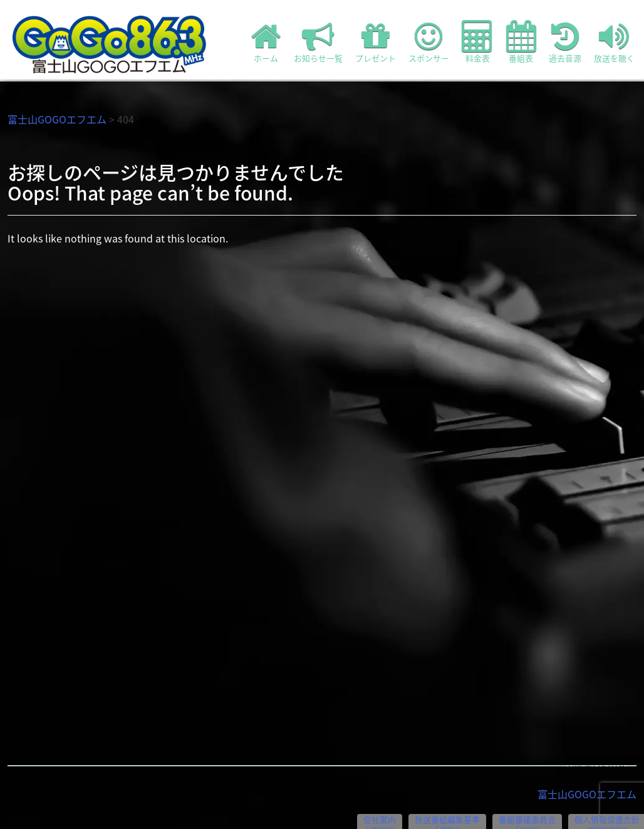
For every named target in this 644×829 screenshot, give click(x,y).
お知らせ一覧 (318, 42)
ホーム (266, 42)
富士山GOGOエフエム (57, 119)
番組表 (521, 42)
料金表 (478, 42)
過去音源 (565, 42)
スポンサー (429, 42)
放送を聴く (614, 42)
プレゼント (376, 42)
